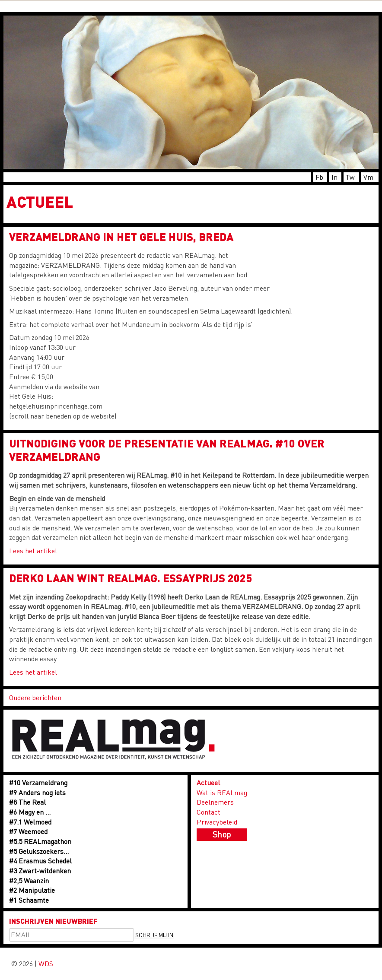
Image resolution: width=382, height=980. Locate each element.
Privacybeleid (217, 822)
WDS (46, 963)
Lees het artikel (33, 550)
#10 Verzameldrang (38, 782)
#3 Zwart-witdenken (40, 871)
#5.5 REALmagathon (40, 841)
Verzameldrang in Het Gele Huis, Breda (121, 237)
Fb (319, 177)
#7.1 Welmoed (30, 822)
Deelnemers (215, 802)
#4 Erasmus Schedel (40, 861)
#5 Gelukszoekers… (39, 851)
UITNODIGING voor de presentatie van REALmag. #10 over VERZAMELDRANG (167, 450)
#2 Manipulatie (32, 890)
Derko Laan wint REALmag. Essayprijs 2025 (131, 578)
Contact (209, 812)
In (334, 177)
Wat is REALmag (222, 792)
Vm (368, 177)
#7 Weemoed (28, 831)
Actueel (208, 782)
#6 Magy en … (30, 812)
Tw (350, 177)
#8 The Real (27, 802)
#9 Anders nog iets (37, 792)
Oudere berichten (35, 697)
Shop (222, 834)
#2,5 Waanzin (29, 880)
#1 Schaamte (29, 900)
